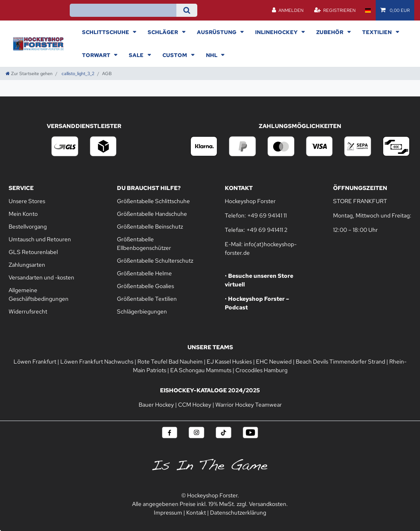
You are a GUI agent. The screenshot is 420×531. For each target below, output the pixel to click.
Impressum (168, 513)
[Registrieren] (335, 10)
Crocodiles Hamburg (261, 370)
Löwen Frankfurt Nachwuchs (97, 362)
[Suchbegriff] (123, 10)
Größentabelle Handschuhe (152, 214)
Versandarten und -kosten (41, 277)
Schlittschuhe (106, 32)
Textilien (378, 32)
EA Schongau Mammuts (201, 370)
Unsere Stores (27, 201)
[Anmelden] (288, 10)
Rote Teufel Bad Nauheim (170, 362)
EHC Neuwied (274, 362)
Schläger (163, 32)
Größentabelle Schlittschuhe (153, 201)
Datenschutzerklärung (238, 513)
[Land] (368, 10)
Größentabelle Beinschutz (150, 227)
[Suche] (187, 10)
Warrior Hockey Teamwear (249, 405)
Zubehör (330, 32)
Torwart (97, 55)
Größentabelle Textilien (147, 299)
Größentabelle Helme (144, 273)
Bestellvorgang (28, 227)
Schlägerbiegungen (142, 311)
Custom (175, 55)
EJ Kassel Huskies (229, 362)
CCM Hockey (195, 405)
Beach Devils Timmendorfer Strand (340, 362)
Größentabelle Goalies (145, 286)
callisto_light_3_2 (77, 73)
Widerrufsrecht (28, 311)
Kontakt (196, 513)
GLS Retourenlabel (33, 252)
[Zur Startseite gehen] (29, 73)
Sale (137, 55)
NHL (212, 55)
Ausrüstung (217, 32)
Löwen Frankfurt (35, 362)
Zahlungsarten (27, 265)
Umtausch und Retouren (40, 239)
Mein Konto (23, 214)
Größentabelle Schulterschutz (155, 261)
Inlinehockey (277, 32)
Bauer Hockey (156, 405)
